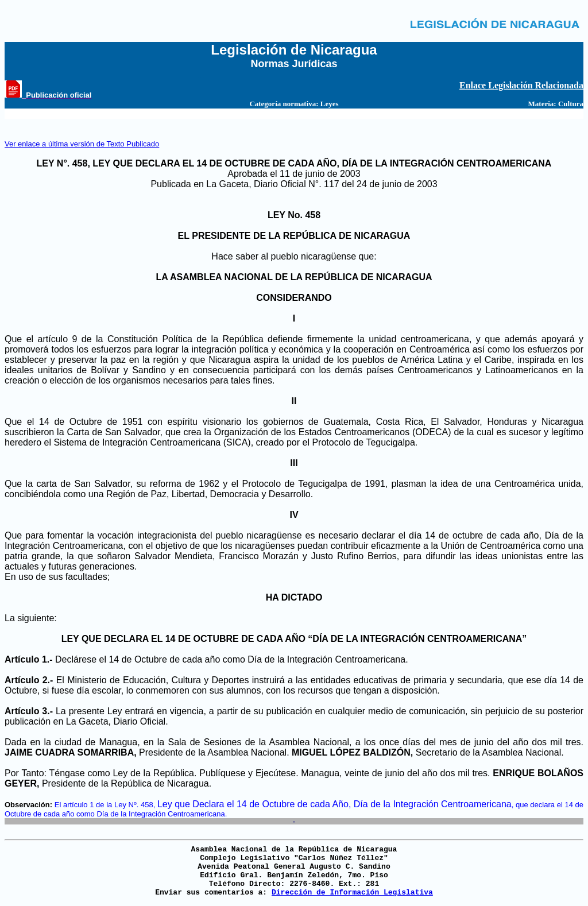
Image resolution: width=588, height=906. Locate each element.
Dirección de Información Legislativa (352, 893)
